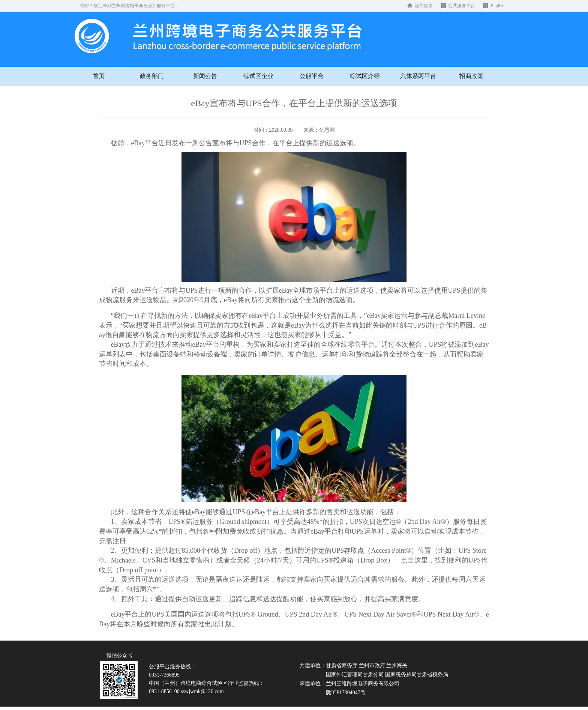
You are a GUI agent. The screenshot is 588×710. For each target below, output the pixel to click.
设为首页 (424, 6)
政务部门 (152, 76)
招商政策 (471, 76)
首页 (99, 76)
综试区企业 (258, 76)
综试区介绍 (365, 76)
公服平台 (312, 76)
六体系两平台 (418, 76)
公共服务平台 (462, 6)
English (497, 6)
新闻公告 (205, 76)
